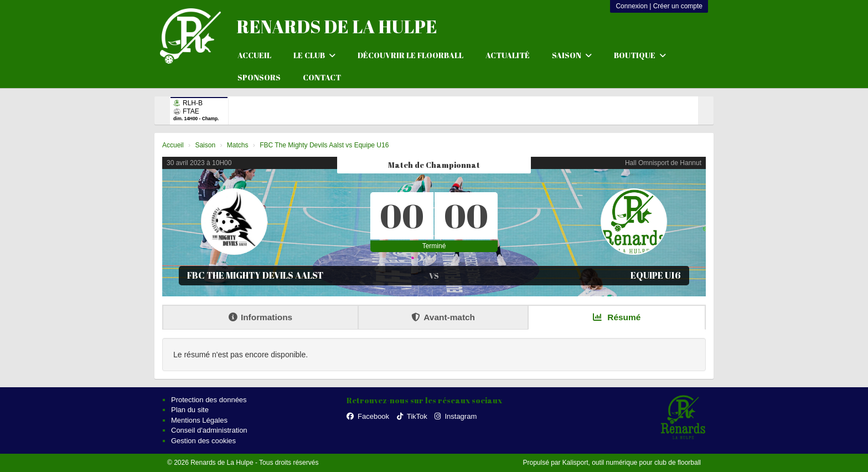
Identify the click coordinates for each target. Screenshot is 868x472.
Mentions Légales (199, 420)
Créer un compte (678, 6)
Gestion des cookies (203, 441)
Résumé (617, 317)
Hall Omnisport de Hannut (663, 163)
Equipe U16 (656, 275)
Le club (314, 55)
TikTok (412, 416)
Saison (572, 55)
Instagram (456, 416)
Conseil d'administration (209, 430)
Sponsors (259, 77)
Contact (322, 77)
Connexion (631, 6)
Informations (260, 317)
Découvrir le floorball (410, 55)
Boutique (640, 55)
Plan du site (190, 410)
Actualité (508, 55)
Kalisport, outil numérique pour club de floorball (632, 463)
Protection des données (209, 400)
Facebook (368, 416)
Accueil (254, 55)
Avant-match (443, 317)
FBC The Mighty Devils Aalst (255, 275)
